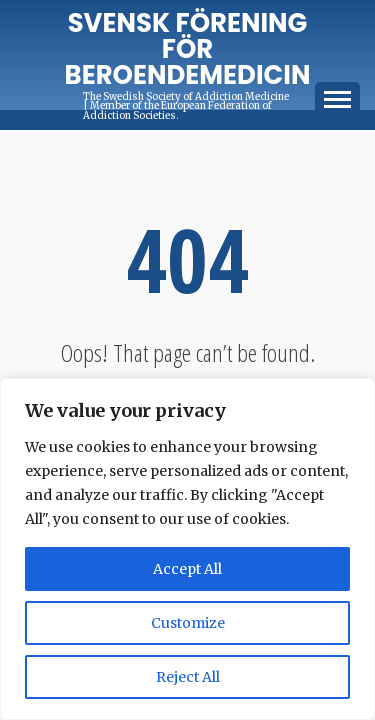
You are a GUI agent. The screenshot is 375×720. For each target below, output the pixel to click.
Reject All (188, 677)
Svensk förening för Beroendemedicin (188, 49)
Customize (188, 623)
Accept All (187, 569)
